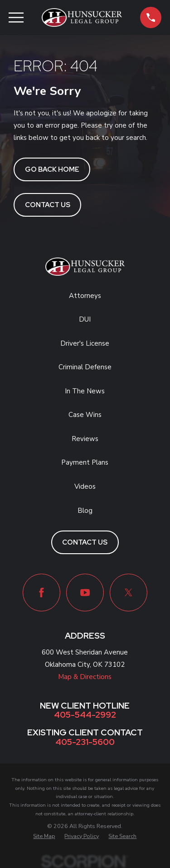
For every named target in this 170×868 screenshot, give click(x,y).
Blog (85, 511)
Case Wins (85, 415)
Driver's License (85, 343)
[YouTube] (85, 593)
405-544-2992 (85, 715)
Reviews (85, 439)
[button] (151, 17)
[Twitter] (129, 593)
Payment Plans (85, 462)
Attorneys (85, 296)
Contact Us (48, 205)
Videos (85, 486)
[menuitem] (44, 836)
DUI (85, 319)
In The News (85, 391)
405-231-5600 (85, 742)
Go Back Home (52, 169)
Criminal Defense (85, 367)
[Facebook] (41, 593)
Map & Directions (85, 677)
